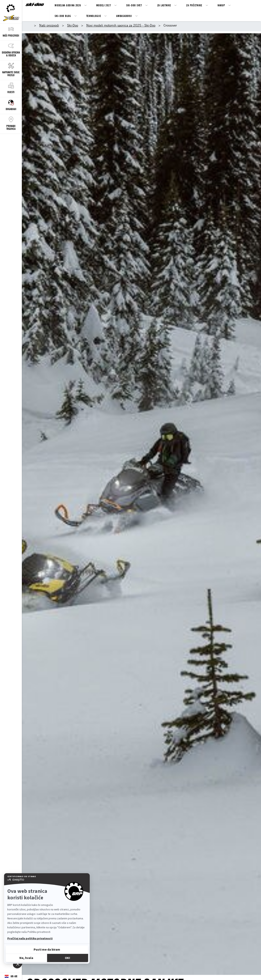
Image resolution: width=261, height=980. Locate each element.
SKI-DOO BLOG (63, 16)
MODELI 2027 (104, 5)
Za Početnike (194, 5)
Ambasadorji (124, 16)
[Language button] (11, 976)
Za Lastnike (164, 5)
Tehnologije (94, 16)
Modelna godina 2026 (68, 5)
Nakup (221, 5)
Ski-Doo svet (134, 5)
